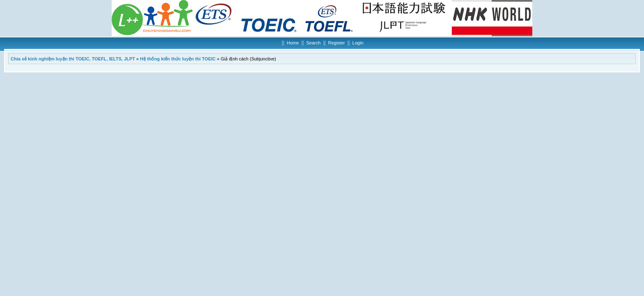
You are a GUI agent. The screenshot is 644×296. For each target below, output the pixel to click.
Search (314, 43)
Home (293, 43)
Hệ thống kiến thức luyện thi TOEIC (178, 59)
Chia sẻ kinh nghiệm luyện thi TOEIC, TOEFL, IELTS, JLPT (73, 59)
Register (337, 43)
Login (358, 43)
